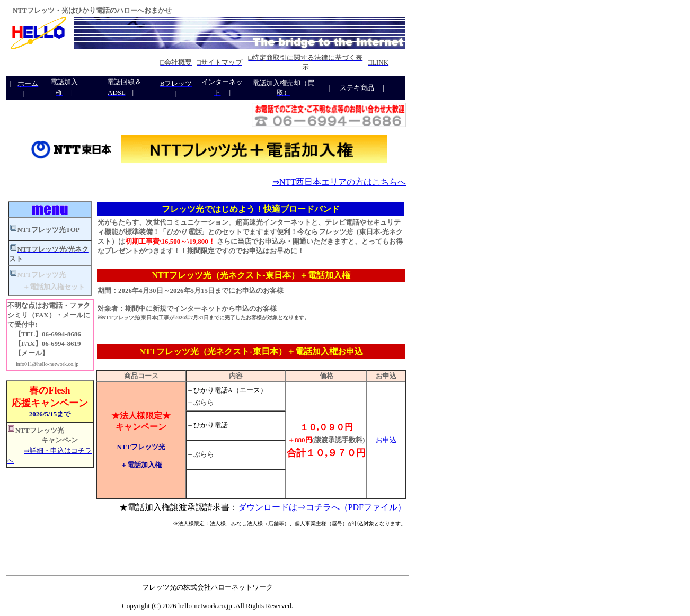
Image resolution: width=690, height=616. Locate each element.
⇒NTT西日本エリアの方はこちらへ (339, 182)
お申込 (386, 440)
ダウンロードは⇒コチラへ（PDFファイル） (322, 507)
